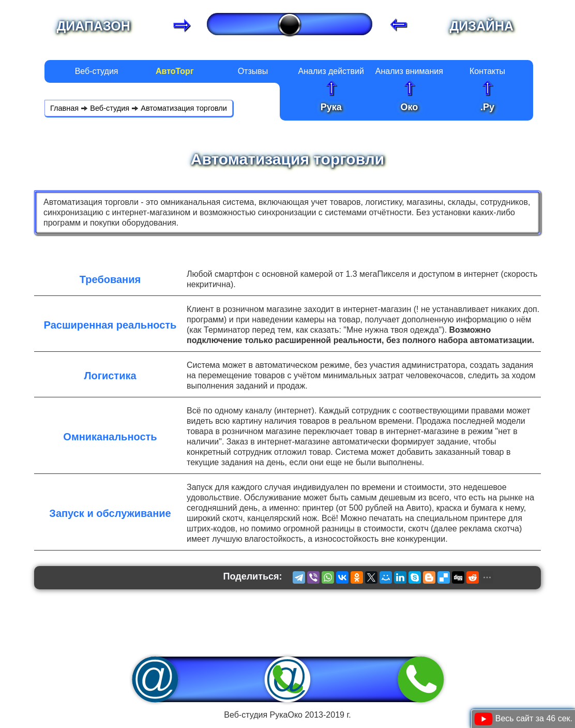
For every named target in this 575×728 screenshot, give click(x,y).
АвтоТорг (175, 71)
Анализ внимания (409, 71)
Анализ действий (331, 71)
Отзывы (253, 71)
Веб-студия (97, 71)
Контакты (487, 71)
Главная (64, 108)
